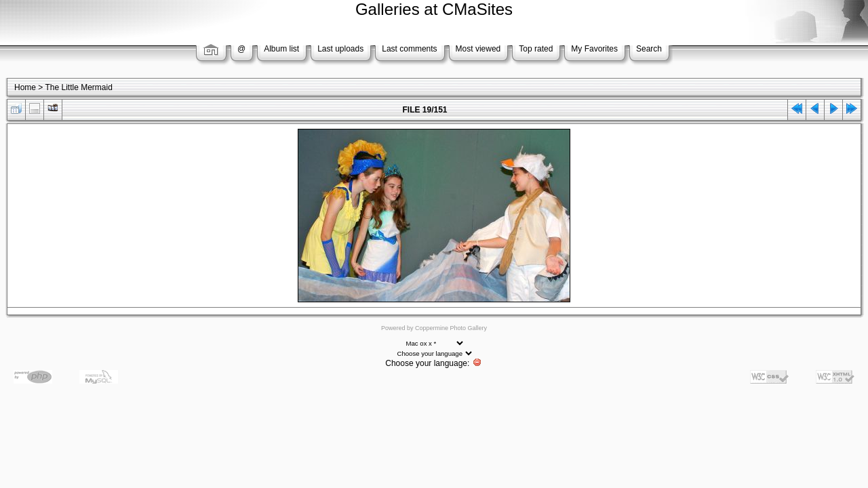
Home (25, 87)
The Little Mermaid (78, 87)
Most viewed (478, 49)
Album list (281, 49)
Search (649, 49)
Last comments (409, 49)
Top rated (536, 49)
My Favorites (594, 49)
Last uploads (340, 49)
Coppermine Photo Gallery (451, 328)
